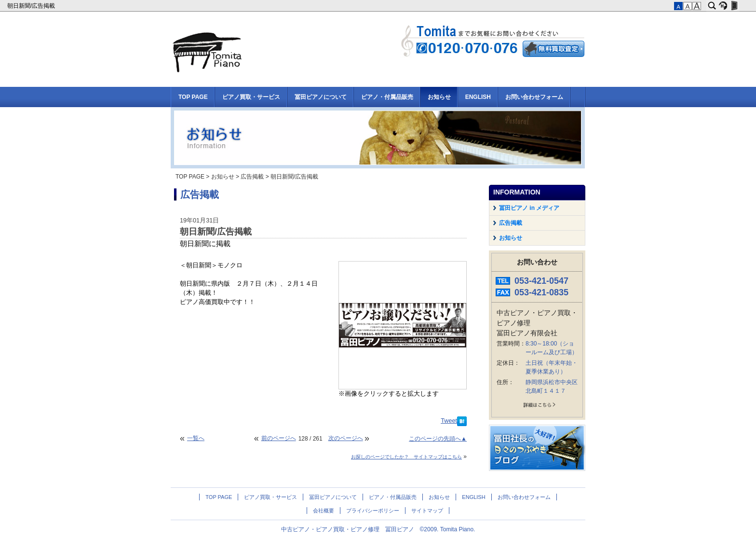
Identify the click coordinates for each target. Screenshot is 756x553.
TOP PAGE (193, 97)
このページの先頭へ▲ (438, 439)
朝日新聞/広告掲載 (32, 6)
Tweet (449, 421)
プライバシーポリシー (373, 511)
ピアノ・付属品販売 (387, 97)
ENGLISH (478, 97)
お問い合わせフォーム (534, 97)
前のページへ (279, 438)
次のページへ (346, 438)
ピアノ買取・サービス (251, 97)
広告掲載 (252, 177)
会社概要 (324, 511)
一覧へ (196, 438)
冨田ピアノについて (321, 97)
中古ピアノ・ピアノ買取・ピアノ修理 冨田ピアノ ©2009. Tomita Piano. (378, 529)
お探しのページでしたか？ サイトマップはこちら (406, 457)
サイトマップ (427, 511)
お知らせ (439, 97)
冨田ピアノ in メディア (529, 208)
